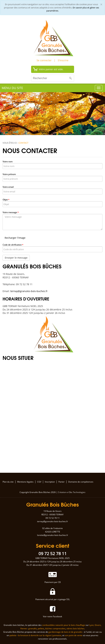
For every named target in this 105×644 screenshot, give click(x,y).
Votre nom (8, 162)
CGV (39, 482)
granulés (33, 628)
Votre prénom (9, 174)
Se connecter (44, 60)
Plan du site (8, 482)
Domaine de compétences (81, 482)
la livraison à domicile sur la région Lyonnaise (40, 635)
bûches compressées (55, 628)
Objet (6, 200)
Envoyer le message (16, 258)
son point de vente (74, 635)
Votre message (11, 212)
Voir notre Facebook (52, 616)
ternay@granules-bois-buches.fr (29, 291)
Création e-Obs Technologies (72, 492)
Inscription (50, 482)
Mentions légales (25, 482)
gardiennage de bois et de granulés (65, 632)
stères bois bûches (75, 628)
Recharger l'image (15, 238)
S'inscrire (63, 60)
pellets (41, 628)
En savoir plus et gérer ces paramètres (73, 9)
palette (13, 635)
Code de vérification (13, 245)
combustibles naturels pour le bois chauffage (64, 625)
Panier (62, 482)
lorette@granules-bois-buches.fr (53, 535)
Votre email (8, 187)
